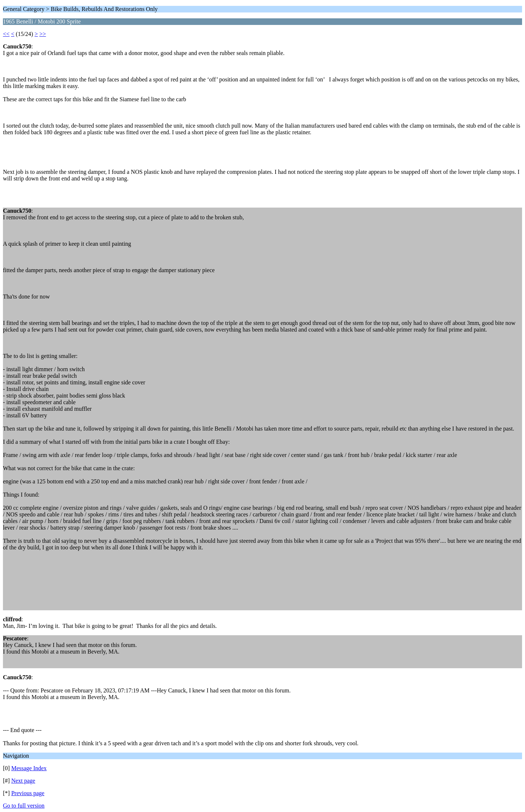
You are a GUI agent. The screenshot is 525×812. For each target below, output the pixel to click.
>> (43, 34)
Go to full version (24, 806)
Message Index (29, 768)
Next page (23, 781)
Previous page (28, 793)
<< (6, 34)
